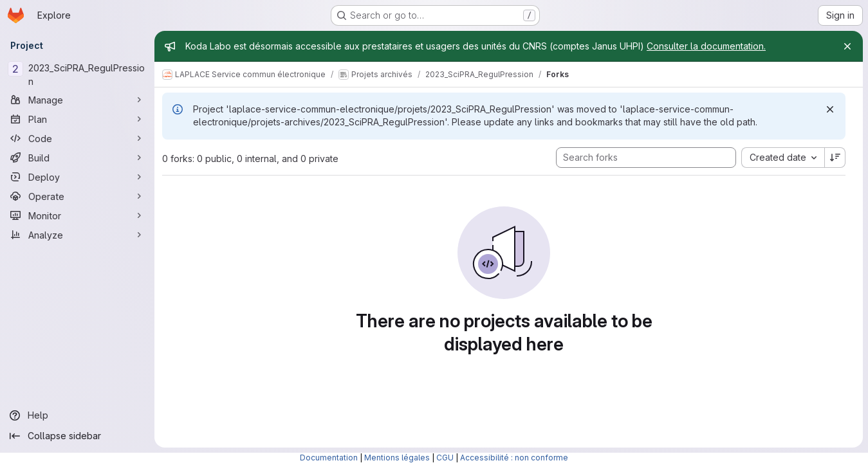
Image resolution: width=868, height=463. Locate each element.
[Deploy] (77, 177)
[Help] (77, 415)
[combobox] (783, 158)
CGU (445, 458)
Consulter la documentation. (706, 46)
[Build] (77, 158)
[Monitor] (77, 215)
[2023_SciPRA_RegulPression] (77, 75)
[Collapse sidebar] (77, 436)
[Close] (847, 46)
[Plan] (77, 119)
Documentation (329, 458)
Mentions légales (397, 458)
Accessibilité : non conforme (514, 458)
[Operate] (77, 196)
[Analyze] (77, 235)
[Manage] (77, 100)
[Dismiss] (830, 109)
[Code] (77, 138)
